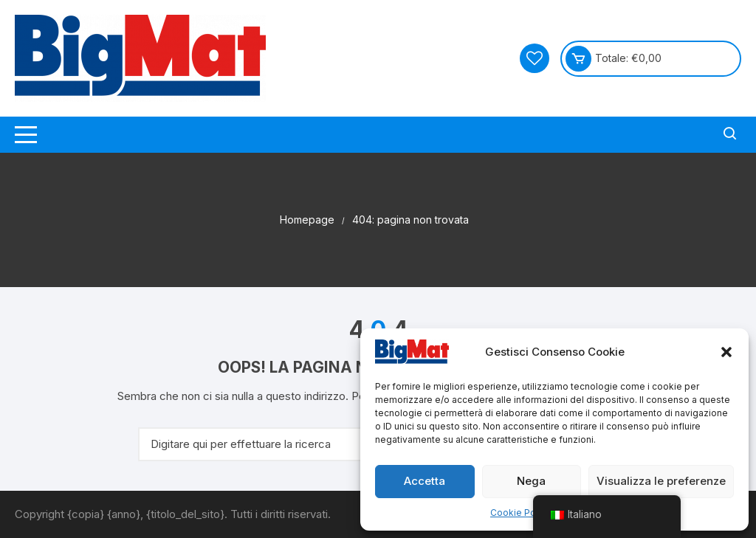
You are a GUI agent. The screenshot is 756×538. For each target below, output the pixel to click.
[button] (726, 352)
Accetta (425, 481)
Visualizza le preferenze (661, 481)
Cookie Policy (520, 513)
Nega (531, 481)
